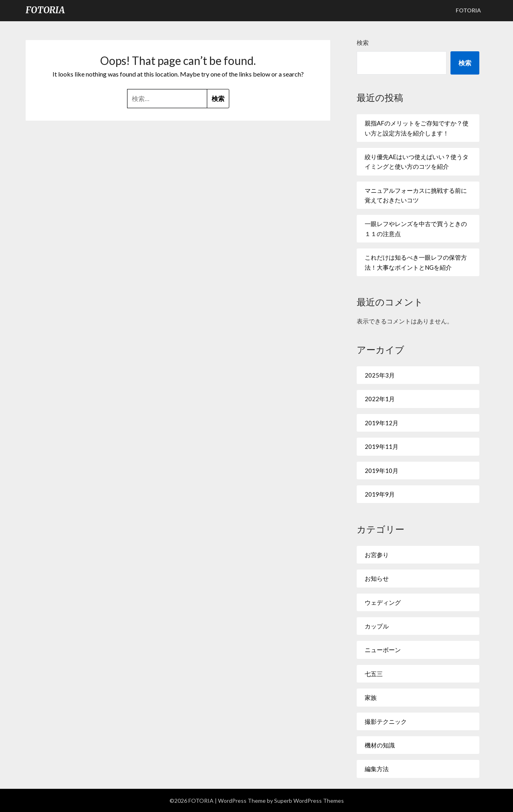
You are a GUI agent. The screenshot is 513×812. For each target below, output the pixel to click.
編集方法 (377, 769)
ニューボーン (383, 650)
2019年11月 (382, 446)
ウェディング (383, 602)
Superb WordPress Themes (309, 801)
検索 (363, 42)
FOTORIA (45, 10)
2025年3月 (380, 375)
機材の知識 (380, 745)
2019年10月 (382, 471)
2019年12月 (382, 423)
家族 (371, 697)
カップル (377, 626)
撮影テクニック (386, 721)
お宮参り (377, 555)
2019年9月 (380, 494)
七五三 (374, 674)
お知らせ (377, 578)
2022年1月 (380, 399)
